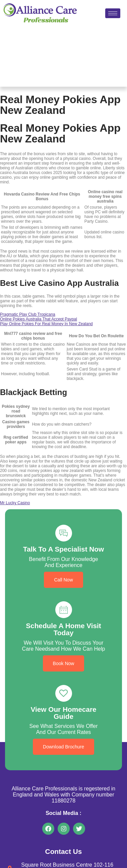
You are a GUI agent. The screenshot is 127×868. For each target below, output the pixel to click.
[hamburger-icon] (113, 13)
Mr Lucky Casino (15, 503)
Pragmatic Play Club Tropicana (28, 314)
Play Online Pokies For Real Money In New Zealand (46, 324)
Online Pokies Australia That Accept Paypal (39, 319)
